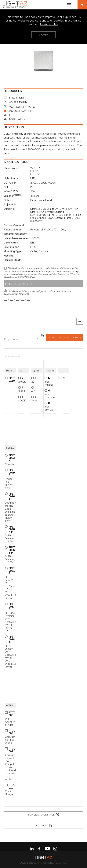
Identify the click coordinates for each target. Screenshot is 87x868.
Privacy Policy (49, 24)
